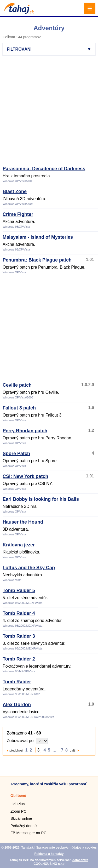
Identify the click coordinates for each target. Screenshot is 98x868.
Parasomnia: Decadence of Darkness (44, 169)
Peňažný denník (24, 826)
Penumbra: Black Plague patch (37, 260)
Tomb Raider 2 (19, 659)
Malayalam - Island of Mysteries (38, 237)
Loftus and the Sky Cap (29, 568)
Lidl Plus (18, 804)
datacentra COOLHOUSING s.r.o (61, 862)
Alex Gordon (17, 705)
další (73, 750)
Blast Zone (15, 191)
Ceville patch (17, 385)
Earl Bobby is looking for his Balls (41, 499)
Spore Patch (16, 454)
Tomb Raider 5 (19, 590)
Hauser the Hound (23, 522)
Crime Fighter (18, 214)
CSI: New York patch (25, 476)
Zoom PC (18, 811)
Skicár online (21, 818)
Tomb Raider (17, 682)
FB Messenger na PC (28, 833)
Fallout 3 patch (19, 408)
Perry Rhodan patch (25, 431)
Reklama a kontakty (49, 854)
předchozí (16, 750)
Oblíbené (18, 796)
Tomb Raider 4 (19, 613)
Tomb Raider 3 (19, 636)
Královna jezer (19, 545)
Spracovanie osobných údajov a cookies (66, 848)
